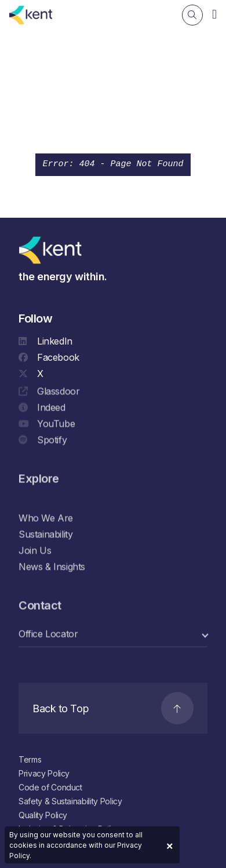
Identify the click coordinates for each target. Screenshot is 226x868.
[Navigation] (214, 14)
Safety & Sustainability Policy (70, 801)
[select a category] (113, 634)
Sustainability (45, 534)
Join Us (35, 551)
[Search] (192, 15)
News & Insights (52, 567)
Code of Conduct (50, 787)
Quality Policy (43, 815)
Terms (30, 759)
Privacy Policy (44, 773)
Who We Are (46, 518)
